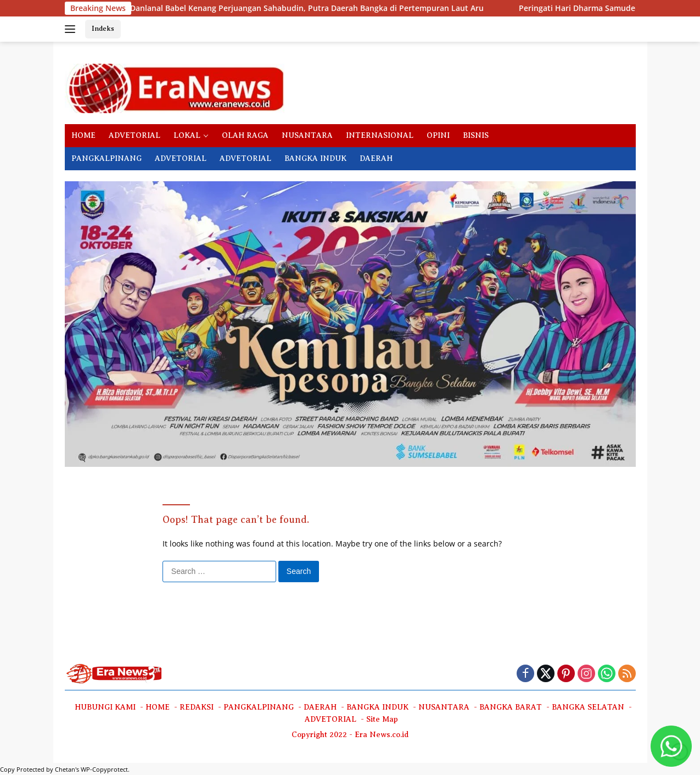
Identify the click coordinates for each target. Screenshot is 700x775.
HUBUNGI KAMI (105, 707)
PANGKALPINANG (107, 158)
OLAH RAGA (245, 135)
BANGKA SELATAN (588, 707)
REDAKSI (197, 707)
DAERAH (376, 158)
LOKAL (187, 135)
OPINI (438, 135)
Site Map (382, 719)
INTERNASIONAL (380, 135)
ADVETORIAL (135, 135)
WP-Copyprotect (104, 769)
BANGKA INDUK (315, 158)
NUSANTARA (307, 135)
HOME (83, 135)
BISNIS (476, 135)
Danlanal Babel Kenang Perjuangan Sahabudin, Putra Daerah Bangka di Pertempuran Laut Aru (202, 8)
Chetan (65, 769)
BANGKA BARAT (511, 707)
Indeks (103, 28)
